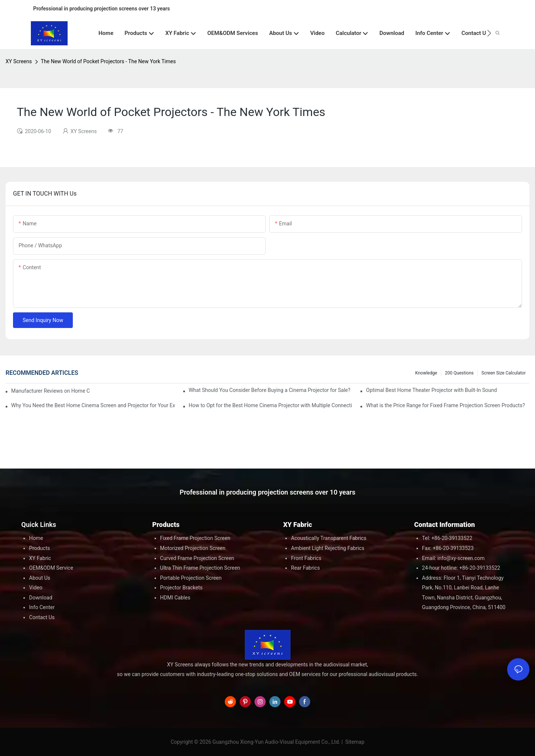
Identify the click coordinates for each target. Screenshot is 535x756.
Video (36, 588)
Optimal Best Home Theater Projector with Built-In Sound (431, 390)
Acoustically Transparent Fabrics (329, 538)
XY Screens (19, 61)
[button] (489, 33)
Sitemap (354, 742)
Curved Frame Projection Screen (197, 558)
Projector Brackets (181, 588)
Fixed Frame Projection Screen (195, 538)
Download (40, 598)
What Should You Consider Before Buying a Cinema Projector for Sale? (270, 390)
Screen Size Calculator (504, 373)
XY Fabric (40, 558)
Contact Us (42, 617)
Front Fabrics (306, 558)
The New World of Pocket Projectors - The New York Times (108, 61)
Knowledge (426, 373)
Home (36, 538)
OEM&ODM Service (51, 568)
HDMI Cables (175, 598)
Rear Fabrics (305, 568)
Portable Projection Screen (191, 578)
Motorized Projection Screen (193, 548)
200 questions (459, 373)
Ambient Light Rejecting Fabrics (328, 548)
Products (39, 548)
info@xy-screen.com (461, 558)
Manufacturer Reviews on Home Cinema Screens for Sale (51, 391)
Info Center (42, 607)
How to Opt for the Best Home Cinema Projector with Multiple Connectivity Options (270, 405)
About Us (40, 578)
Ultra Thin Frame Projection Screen (200, 568)
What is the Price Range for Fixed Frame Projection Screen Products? (445, 405)
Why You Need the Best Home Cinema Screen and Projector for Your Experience (93, 405)
